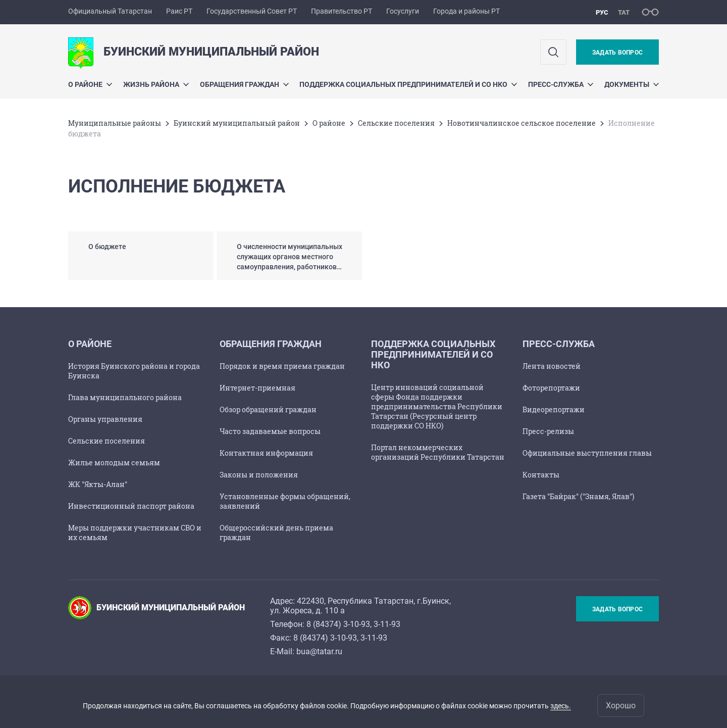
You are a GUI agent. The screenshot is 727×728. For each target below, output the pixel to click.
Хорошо (621, 706)
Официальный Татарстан (110, 11)
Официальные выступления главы (587, 453)
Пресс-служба (561, 84)
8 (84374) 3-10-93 (338, 624)
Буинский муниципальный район (237, 123)
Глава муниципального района (125, 397)
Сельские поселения (396, 123)
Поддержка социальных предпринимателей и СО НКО (408, 84)
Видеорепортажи (554, 409)
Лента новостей (552, 366)
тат (624, 12)
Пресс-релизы (548, 431)
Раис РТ (179, 11)
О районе (90, 84)
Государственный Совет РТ (252, 11)
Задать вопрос (617, 53)
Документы (632, 84)
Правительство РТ (342, 11)
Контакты (541, 475)
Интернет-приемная (257, 388)
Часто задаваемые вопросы (270, 431)
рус (602, 12)
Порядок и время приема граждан (282, 366)
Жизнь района (156, 84)
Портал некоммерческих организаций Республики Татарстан (438, 452)
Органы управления (105, 419)
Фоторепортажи (551, 388)
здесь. (561, 706)
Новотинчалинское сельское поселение (522, 123)
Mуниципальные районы (115, 123)
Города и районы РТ (466, 11)
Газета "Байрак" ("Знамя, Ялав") (578, 496)
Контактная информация (266, 453)
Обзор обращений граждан (268, 409)
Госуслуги (403, 11)
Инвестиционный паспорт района (131, 506)
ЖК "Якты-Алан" (98, 484)
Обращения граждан (244, 84)
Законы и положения (259, 475)
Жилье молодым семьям (114, 463)
